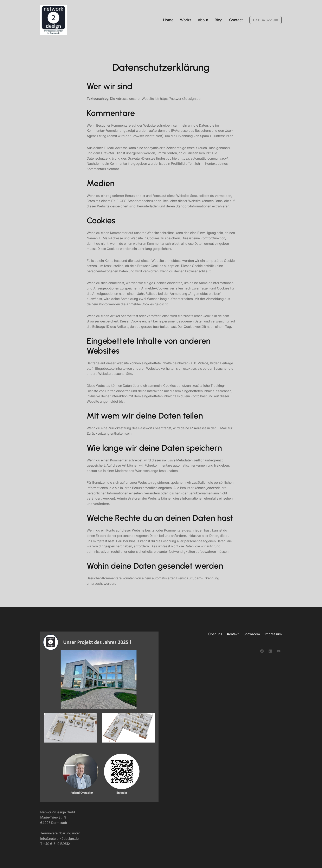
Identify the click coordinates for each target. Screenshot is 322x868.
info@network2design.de (59, 839)
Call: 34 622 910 (266, 20)
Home (168, 20)
